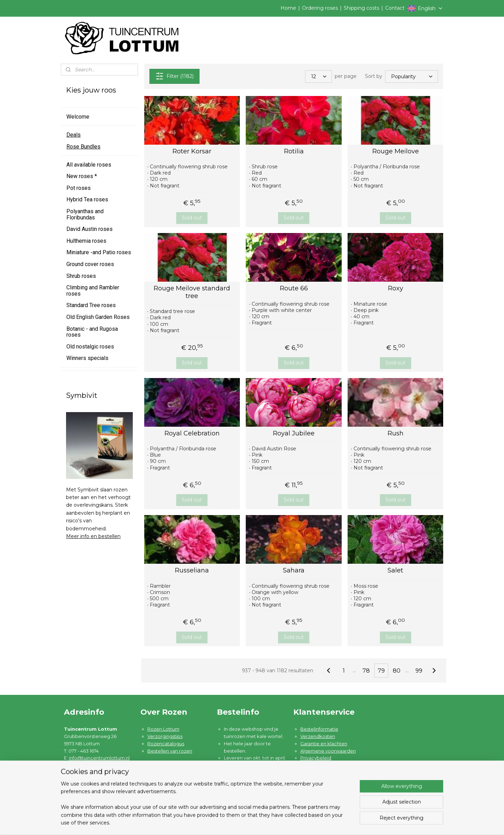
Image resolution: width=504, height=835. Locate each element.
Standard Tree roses (91, 305)
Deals (74, 135)
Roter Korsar (192, 151)
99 (419, 671)
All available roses (89, 165)
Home (288, 8)
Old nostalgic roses (90, 347)
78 (366, 671)
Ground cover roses (90, 264)
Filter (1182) (174, 76)
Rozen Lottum (163, 729)
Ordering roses (320, 8)
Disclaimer (312, 765)
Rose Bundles (83, 147)
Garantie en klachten (324, 744)
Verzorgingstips (165, 736)
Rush (395, 433)
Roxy (395, 288)
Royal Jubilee (294, 433)
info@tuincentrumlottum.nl (99, 758)
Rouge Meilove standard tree (192, 292)
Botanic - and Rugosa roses (92, 332)
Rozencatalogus (166, 744)
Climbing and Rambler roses (93, 291)
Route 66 (294, 288)
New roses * (82, 176)
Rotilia (294, 151)
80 (397, 671)
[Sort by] (412, 76)
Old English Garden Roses (98, 317)
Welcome (78, 117)
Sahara (294, 571)
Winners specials (87, 358)
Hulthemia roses (86, 241)
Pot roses (79, 188)
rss (294, 822)
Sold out (192, 218)
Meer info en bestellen (93, 536)
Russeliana (192, 571)
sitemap (281, 822)
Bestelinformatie (319, 729)
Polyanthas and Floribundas (85, 214)
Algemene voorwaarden (328, 751)
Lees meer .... (239, 794)
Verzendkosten (318, 736)
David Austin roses (90, 229)
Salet (395, 571)
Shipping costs (361, 8)
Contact (395, 8)
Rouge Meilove (395, 151)
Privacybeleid (316, 758)
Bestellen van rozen (170, 751)
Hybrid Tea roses (87, 199)
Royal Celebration (192, 433)
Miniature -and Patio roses (99, 252)
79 (381, 671)
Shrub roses (81, 276)
